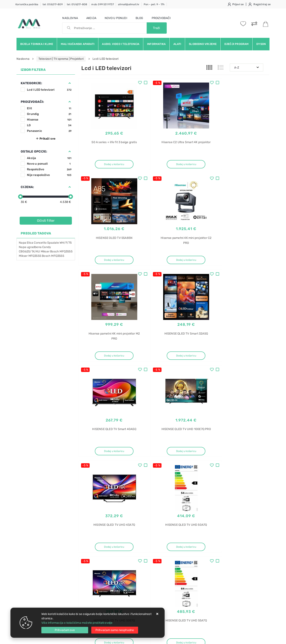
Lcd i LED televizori (49, 90)
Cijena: (27, 187)
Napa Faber (219, 590)
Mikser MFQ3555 (30, 256)
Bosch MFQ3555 (53, 256)
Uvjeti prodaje (91, 540)
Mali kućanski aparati (78, 44)
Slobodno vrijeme (203, 44)
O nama (126, 540)
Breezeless (219, 561)
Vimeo (250, 502)
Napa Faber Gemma (225, 605)
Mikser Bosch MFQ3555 (57, 251)
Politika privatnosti (134, 546)
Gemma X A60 (221, 598)
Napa (22, 243)
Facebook (186, 502)
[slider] (20, 197)
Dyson (261, 44)
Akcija (91, 18)
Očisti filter (46, 221)
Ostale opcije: (34, 151)
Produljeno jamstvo (135, 553)
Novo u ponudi (116, 18)
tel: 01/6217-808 (77, 4)
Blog (139, 18)
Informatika (156, 44)
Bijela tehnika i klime (37, 44)
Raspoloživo (49, 169)
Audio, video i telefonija (121, 44)
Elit (49, 108)
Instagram (229, 502)
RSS (217, 512)
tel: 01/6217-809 (53, 4)
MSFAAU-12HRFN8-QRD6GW (231, 568)
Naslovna (70, 18)
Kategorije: (31, 83)
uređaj (216, 547)
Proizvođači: (32, 102)
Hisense (49, 120)
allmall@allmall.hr (129, 4)
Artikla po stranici (231, 472)
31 (185, 472)
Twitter (207, 502)
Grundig (49, 114)
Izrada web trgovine (257, 638)
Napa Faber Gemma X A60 (229, 583)
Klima (215, 539)
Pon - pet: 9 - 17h (154, 4)
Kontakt (86, 546)
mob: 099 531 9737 (102, 4)
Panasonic (49, 131)
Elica (30, 243)
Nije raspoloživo (49, 175)
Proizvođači (161, 18)
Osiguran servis (92, 578)
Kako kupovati (91, 553)
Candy (47, 247)
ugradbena (34, 247)
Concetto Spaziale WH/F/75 (53, 243)
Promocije (128, 565)
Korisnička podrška (27, 4)
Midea (215, 554)
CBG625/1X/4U (29, 251)
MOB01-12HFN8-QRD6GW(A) (231, 576)
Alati (177, 44)
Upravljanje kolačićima (97, 584)
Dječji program (237, 44)
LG (49, 125)
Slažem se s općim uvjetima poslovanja (55, 519)
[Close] (65, 630)
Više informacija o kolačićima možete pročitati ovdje (77, 623)
